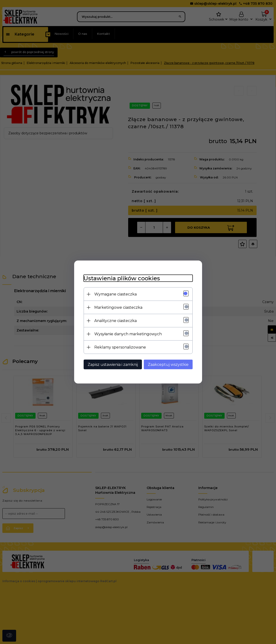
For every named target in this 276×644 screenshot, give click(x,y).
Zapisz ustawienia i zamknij (113, 365)
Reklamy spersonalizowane (120, 347)
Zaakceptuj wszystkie (168, 365)
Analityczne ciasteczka (115, 321)
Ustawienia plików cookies (122, 278)
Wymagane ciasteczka (115, 294)
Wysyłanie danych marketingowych (128, 334)
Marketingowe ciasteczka (118, 307)
